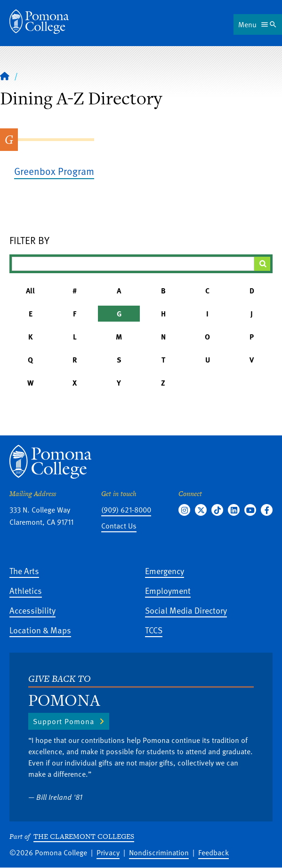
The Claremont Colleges (84, 836)
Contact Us (119, 526)
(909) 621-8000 (126, 510)
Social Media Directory (186, 610)
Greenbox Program (54, 171)
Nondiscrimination (159, 852)
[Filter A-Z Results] (133, 264)
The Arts (24, 571)
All (30, 291)
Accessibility (32, 610)
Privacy (108, 852)
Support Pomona (64, 721)
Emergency (165, 571)
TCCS (154, 630)
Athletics (26, 590)
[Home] (39, 22)
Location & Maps (40, 630)
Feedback (214, 852)
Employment (168, 590)
